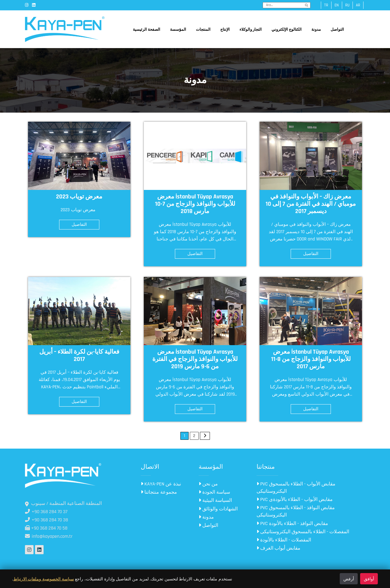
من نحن (208, 484)
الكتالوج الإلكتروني (287, 30)
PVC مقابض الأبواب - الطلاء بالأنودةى (295, 500)
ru (347, 5)
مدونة (316, 30)
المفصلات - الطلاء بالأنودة (284, 540)
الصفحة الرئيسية (147, 30)
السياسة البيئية (215, 501)
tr (326, 5)
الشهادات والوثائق (218, 509)
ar (358, 5)
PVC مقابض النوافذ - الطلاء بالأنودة (292, 524)
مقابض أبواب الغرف (278, 548)
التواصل (337, 30)
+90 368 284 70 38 (46, 520)
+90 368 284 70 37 (46, 512)
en (337, 5)
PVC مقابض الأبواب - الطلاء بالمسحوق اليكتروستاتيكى (296, 488)
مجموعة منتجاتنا (159, 492)
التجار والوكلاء (251, 30)
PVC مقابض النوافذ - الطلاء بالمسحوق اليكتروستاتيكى (296, 511)
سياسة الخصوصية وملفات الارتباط (44, 579)
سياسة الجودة (214, 492)
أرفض (349, 579)
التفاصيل (79, 225)
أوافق (369, 579)
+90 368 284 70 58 (46, 528)
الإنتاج (225, 30)
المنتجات (203, 30)
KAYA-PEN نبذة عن (161, 484)
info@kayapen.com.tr (49, 536)
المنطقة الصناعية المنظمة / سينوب (63, 504)
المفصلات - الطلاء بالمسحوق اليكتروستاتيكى (303, 532)
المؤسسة (178, 30)
